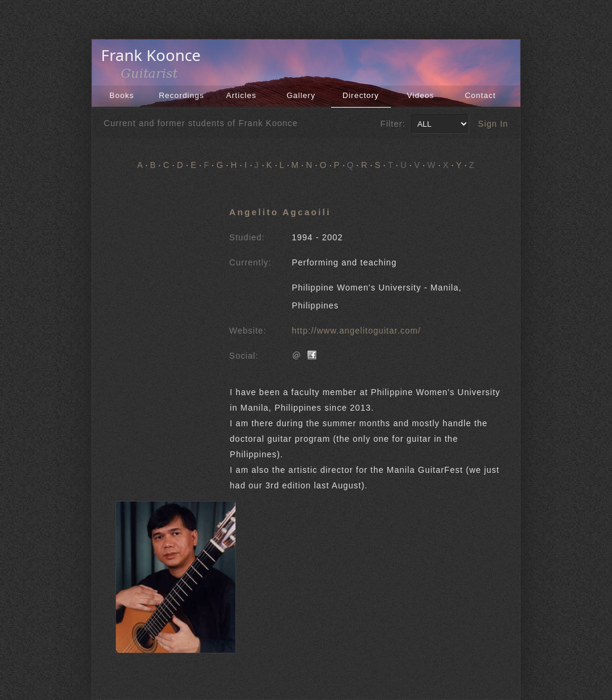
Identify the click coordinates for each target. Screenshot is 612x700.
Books (122, 95)
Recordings (182, 95)
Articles (241, 95)
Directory (361, 95)
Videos (421, 95)
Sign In (493, 124)
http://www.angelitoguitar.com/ (356, 331)
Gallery (301, 95)
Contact (481, 95)
